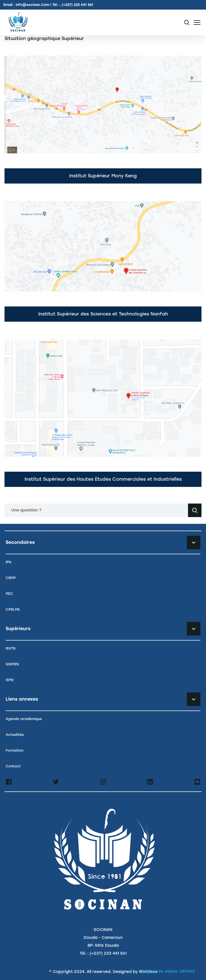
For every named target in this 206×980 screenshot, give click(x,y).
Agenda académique (24, 719)
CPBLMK (13, 610)
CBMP (11, 578)
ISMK (10, 680)
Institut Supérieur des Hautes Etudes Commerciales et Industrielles (103, 479)
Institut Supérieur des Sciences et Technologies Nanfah (103, 314)
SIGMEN (12, 664)
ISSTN (11, 648)
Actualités (15, 735)
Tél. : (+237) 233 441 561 (103, 953)
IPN (8, 562)
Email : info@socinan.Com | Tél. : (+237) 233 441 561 (48, 5)
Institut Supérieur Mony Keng (103, 176)
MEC (9, 594)
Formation (14, 751)
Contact (13, 766)
